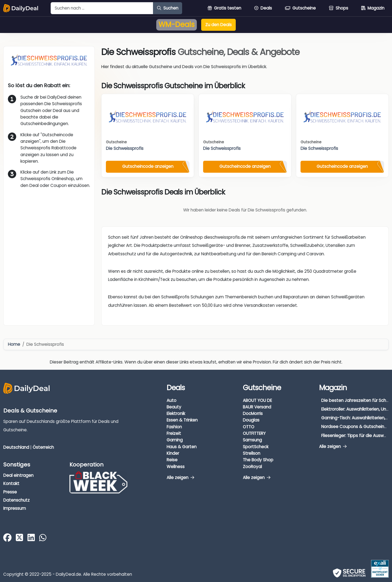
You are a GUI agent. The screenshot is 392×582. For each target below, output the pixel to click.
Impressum (15, 508)
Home (14, 344)
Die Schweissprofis (125, 148)
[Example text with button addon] (102, 8)
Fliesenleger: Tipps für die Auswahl (355, 436)
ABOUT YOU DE (257, 400)
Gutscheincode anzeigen (148, 166)
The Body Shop (258, 460)
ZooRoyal (252, 467)
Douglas (251, 420)
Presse (10, 492)
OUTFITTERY (254, 433)
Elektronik (176, 413)
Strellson (252, 453)
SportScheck (256, 447)
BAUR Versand (257, 407)
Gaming (175, 440)
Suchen (168, 8)
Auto (171, 400)
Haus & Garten (182, 447)
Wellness (176, 467)
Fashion (174, 427)
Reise (172, 460)
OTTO (249, 427)
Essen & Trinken (182, 420)
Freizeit (174, 433)
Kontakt (11, 484)
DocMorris (253, 413)
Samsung (252, 440)
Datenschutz (16, 500)
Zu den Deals (218, 25)
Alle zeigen (180, 478)
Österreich (43, 447)
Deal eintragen (18, 475)
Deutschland (16, 447)
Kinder (173, 453)
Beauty (174, 407)
